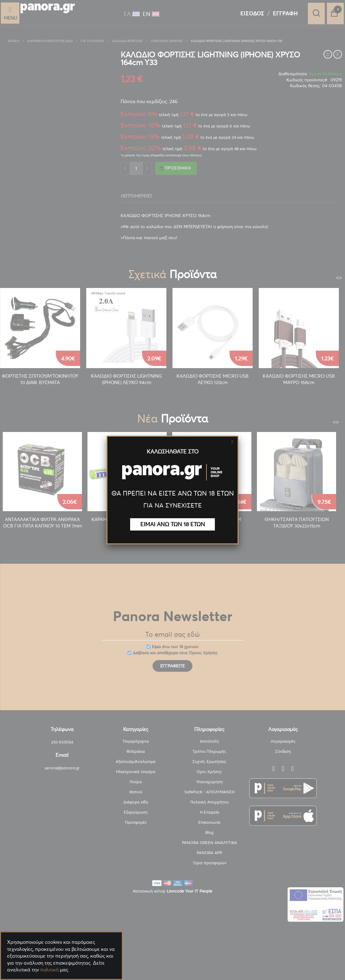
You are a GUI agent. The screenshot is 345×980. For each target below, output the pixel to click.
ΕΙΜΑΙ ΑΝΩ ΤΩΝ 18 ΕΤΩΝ (173, 524)
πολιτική (49, 970)
